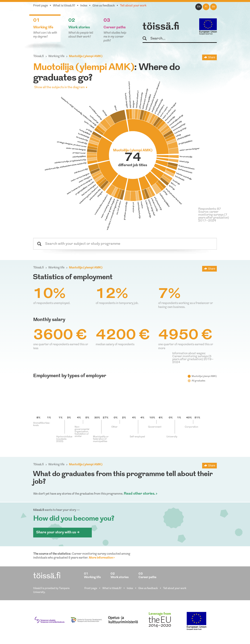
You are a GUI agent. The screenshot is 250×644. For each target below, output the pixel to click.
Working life (56, 56)
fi (206, 7)
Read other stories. (140, 494)
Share (212, 57)
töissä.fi (161, 27)
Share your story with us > (58, 532)
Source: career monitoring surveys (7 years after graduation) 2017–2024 (214, 216)
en (199, 7)
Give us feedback (104, 6)
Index (84, 6)
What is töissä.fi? (64, 6)
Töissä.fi (38, 56)
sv (213, 7)
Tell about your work (133, 6)
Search (146, 39)
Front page (41, 6)
